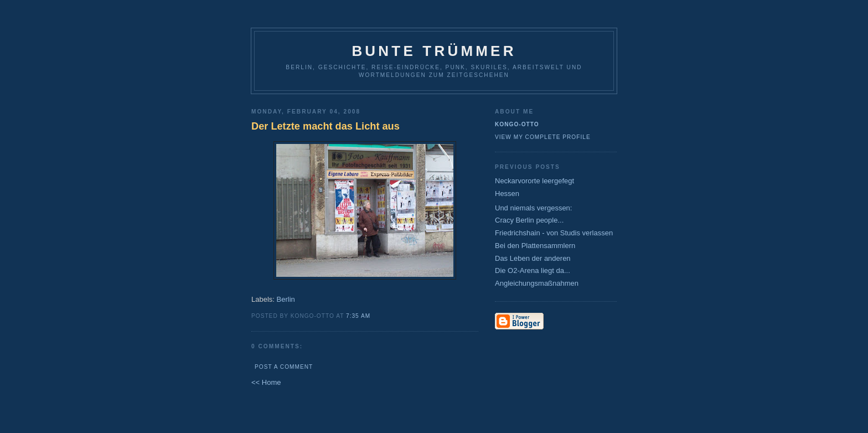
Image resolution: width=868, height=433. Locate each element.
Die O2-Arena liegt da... (533, 270)
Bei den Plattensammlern (535, 246)
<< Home (266, 382)
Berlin (286, 299)
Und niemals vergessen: (533, 208)
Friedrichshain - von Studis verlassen (554, 233)
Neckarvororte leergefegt (534, 181)
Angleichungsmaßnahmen (537, 283)
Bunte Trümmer (434, 51)
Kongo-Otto (517, 124)
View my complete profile (543, 137)
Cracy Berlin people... (529, 220)
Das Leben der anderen (533, 258)
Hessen (507, 194)
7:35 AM (358, 316)
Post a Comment (284, 367)
